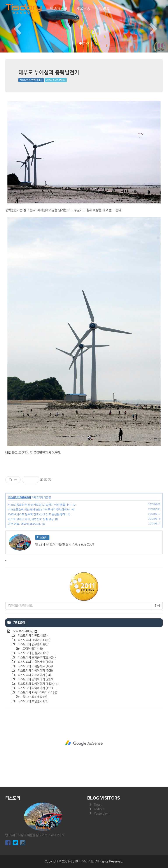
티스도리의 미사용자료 (35, 666)
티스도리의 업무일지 (33, 644)
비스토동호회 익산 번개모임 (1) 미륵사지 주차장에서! (39, 509)
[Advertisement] (84, 743)
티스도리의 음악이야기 (35, 679)
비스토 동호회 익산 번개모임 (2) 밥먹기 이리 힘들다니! (40, 505)
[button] (13, 26)
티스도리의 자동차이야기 (37, 693)
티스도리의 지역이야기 (35, 688)
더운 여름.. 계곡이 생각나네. (24, 524)
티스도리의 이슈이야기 (34, 675)
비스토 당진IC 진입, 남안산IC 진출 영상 (31, 519)
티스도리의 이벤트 (32, 636)
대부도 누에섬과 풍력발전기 (49, 72)
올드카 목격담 (34, 697)
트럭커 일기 (32, 649)
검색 (157, 606)
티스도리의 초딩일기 (33, 701)
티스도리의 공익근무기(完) (36, 658)
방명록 (104, 9)
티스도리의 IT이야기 (33, 640)
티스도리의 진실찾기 (33, 653)
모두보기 (25, 631)
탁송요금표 (59, 9)
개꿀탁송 (83, 9)
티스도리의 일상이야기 (38, 684)
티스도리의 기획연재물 (35, 662)
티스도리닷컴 (87, 861)
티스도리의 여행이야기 (31, 80)
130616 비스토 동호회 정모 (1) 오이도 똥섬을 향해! (37, 514)
